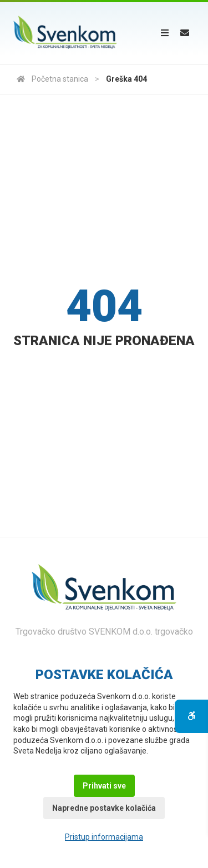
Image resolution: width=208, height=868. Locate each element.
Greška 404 (126, 79)
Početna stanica (52, 79)
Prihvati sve (104, 786)
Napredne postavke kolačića (104, 808)
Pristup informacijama (104, 837)
